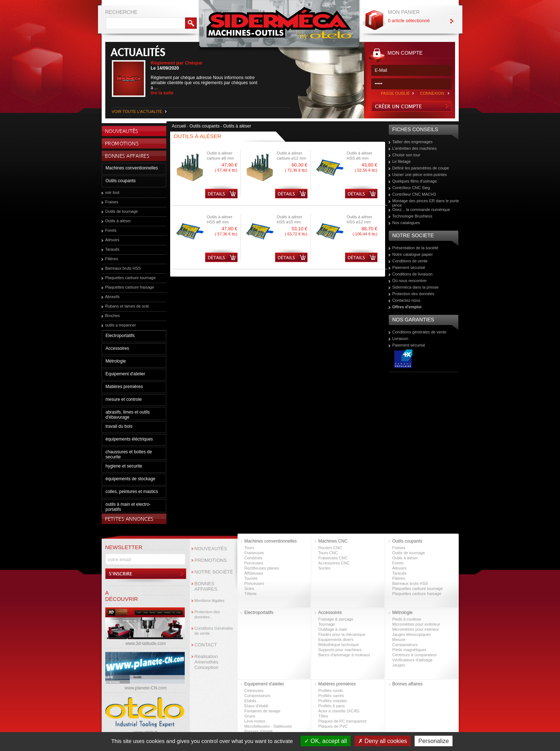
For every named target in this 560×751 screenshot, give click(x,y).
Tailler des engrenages (413, 142)
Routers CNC (330, 548)
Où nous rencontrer (410, 281)
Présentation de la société (416, 248)
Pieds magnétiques (410, 650)
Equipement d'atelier (126, 374)
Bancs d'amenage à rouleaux (344, 655)
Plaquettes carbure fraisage (130, 287)
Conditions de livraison (413, 274)
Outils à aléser (118, 221)
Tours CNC (328, 553)
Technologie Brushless (412, 216)
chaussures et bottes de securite (129, 454)
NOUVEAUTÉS (211, 549)
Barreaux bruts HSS (123, 268)
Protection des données (414, 294)
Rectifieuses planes (262, 568)
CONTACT (206, 645)
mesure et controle (124, 399)
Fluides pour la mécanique (342, 634)
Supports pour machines (340, 650)
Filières (112, 259)
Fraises (112, 202)
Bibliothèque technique (339, 645)
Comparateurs (405, 645)
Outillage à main (333, 629)
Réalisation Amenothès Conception (207, 662)
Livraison (400, 339)
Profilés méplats (333, 701)
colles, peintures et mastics (132, 492)
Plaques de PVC (333, 726)
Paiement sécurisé (409, 267)
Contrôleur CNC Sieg (411, 188)
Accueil (179, 126)
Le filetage (402, 161)
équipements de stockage (131, 479)
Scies (249, 588)
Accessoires (118, 348)
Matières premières (124, 387)
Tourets (251, 578)
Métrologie (116, 361)
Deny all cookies (383, 741)
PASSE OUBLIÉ (395, 93)
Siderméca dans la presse (416, 287)
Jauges (399, 665)
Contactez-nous (406, 300)
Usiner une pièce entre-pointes (420, 175)
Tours (249, 548)
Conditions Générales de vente (214, 631)
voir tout (112, 192)
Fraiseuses (254, 553)
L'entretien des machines (415, 148)
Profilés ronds (331, 691)
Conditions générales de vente (420, 332)
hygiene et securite (124, 466)
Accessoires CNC (334, 563)
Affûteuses (254, 573)
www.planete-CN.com (146, 688)
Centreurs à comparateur (415, 655)
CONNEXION (432, 93)
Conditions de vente (410, 261)
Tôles (323, 716)
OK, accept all (326, 741)
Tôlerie (251, 594)
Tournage (327, 624)
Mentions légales (210, 601)
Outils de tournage (122, 211)
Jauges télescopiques (412, 634)
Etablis (250, 701)
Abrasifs (113, 297)
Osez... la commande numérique (421, 210)
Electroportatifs (120, 336)
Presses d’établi (259, 731)
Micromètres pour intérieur (416, 629)
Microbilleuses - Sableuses (268, 726)
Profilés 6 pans (332, 706)
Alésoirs (112, 240)
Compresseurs (258, 696)
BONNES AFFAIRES (206, 586)
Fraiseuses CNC (333, 558)
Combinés (254, 558)
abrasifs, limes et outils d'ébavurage (128, 415)
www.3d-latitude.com (146, 644)
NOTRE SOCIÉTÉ (214, 572)
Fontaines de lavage (263, 711)
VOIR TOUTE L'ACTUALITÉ (137, 112)
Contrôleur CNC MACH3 (414, 194)
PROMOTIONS (211, 560)
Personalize (434, 741)
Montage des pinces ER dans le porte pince (426, 203)
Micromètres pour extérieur (416, 624)
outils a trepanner (121, 325)
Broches (113, 316)
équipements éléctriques (129, 439)
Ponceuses (254, 583)
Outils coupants (121, 181)
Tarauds (112, 249)
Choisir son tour (406, 155)
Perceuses (254, 563)
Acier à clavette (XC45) (339, 711)
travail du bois (119, 426)
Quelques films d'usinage (415, 181)
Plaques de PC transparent (342, 721)
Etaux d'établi (256, 706)
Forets (111, 230)
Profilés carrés (331, 696)
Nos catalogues (406, 223)
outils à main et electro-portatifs (128, 507)
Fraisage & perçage (336, 619)
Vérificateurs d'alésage (413, 660)
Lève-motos (255, 721)
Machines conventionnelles (132, 168)
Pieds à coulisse (407, 619)
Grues (250, 716)
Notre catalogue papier (413, 254)
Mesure (399, 639)
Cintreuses (254, 691)
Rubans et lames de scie (127, 306)
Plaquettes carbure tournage (131, 278)
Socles (324, 568)
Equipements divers (336, 639)
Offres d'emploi (407, 307)
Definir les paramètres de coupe (421, 168)
